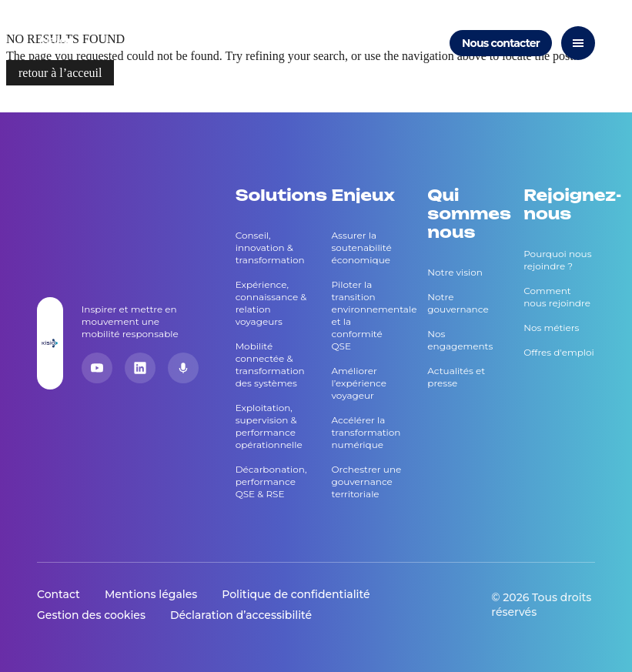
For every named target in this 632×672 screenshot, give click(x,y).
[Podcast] (183, 368)
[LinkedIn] (140, 368)
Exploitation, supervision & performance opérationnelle (269, 426)
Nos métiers (551, 328)
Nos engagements (460, 340)
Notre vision (455, 272)
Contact (59, 594)
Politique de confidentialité (296, 594)
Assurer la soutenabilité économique (361, 247)
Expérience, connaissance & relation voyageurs (271, 303)
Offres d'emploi (559, 352)
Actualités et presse (456, 377)
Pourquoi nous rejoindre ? (557, 260)
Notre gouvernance (458, 303)
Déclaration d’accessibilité (241, 615)
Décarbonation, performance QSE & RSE (271, 481)
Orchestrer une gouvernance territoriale (366, 481)
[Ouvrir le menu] (578, 43)
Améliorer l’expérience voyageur (359, 383)
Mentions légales (151, 594)
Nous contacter (501, 43)
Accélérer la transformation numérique (366, 432)
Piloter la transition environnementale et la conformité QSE (367, 315)
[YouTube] (97, 368)
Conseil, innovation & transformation (270, 247)
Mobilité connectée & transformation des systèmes (270, 364)
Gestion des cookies (91, 615)
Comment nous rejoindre (557, 297)
